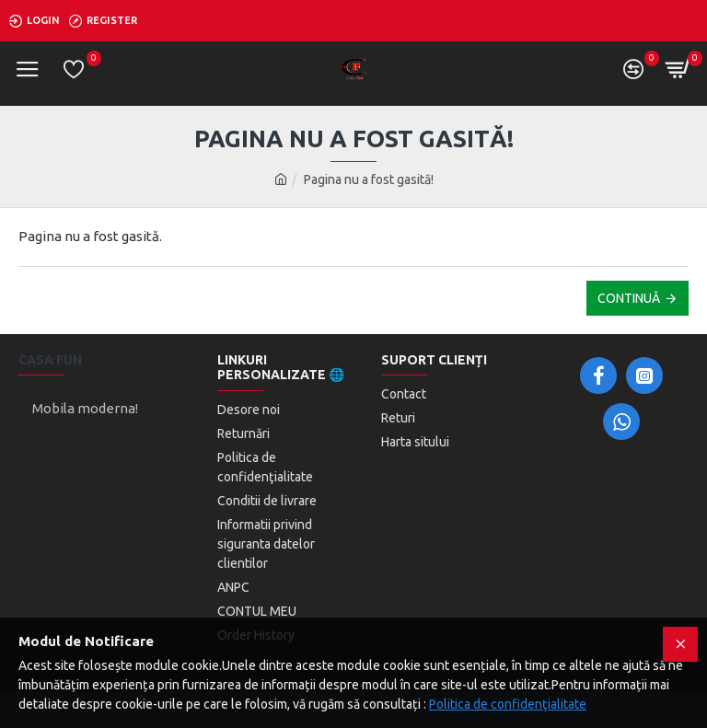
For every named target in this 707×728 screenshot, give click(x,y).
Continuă (629, 298)
